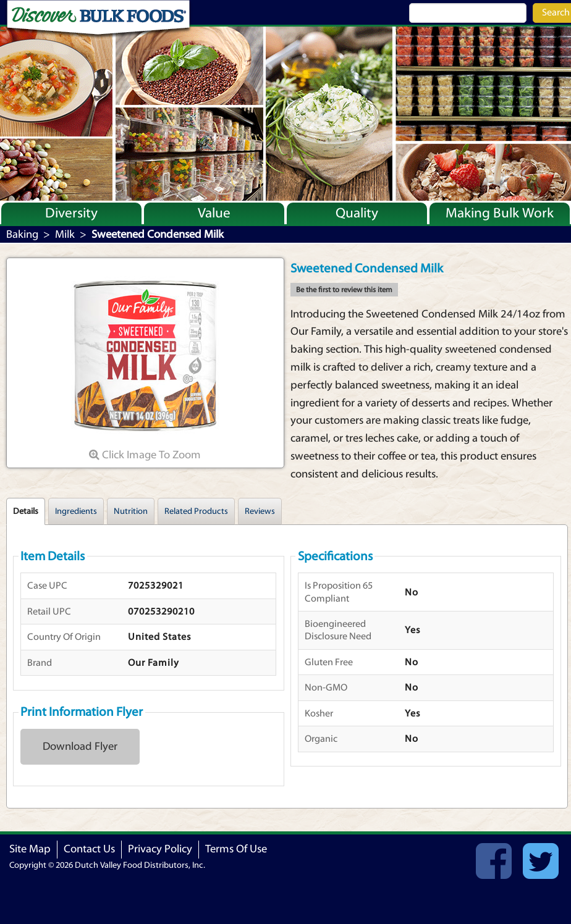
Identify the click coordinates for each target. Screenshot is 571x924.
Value (214, 213)
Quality (357, 213)
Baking (22, 234)
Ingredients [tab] (76, 511)
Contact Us (89, 849)
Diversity (71, 213)
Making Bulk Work (500, 213)
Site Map (30, 849)
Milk (65, 234)
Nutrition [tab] (131, 511)
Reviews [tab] (260, 511)
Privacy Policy (160, 849)
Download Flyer (80, 746)
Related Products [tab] (196, 511)
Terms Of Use (236, 849)
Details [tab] (26, 511)
